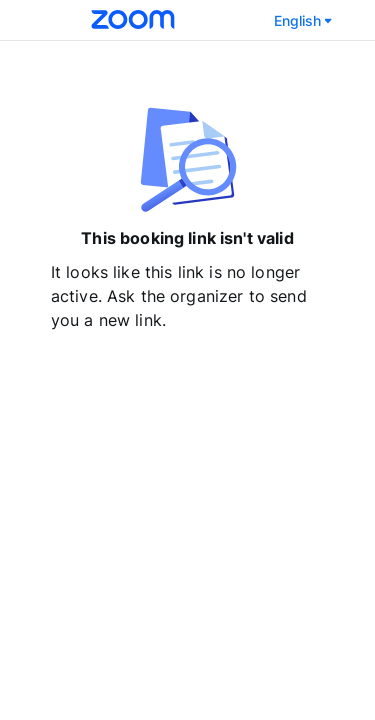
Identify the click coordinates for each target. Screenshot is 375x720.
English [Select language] (304, 20)
